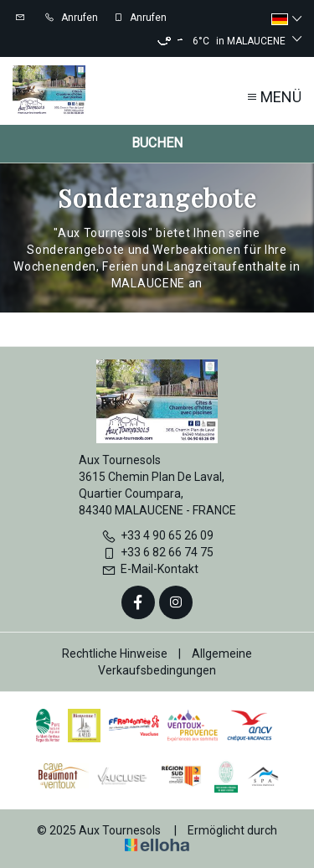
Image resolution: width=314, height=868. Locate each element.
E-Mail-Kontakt (150, 569)
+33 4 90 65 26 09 (157, 535)
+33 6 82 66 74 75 (157, 552)
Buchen (157, 143)
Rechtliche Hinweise (115, 654)
